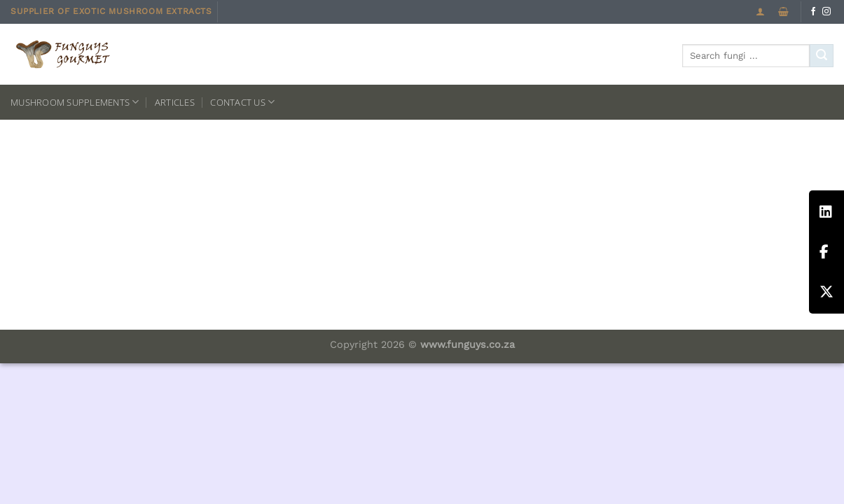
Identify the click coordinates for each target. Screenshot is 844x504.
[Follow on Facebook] (813, 12)
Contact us (242, 102)
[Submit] (822, 56)
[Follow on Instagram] (826, 12)
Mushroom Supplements (75, 102)
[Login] (760, 12)
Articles (175, 102)
